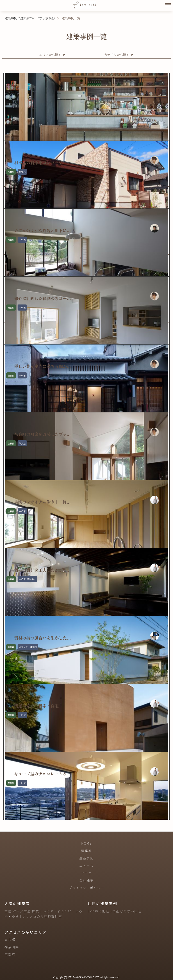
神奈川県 (12, 947)
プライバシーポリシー (86, 888)
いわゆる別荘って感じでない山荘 (115, 911)
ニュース (86, 866)
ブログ (86, 873)
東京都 (10, 940)
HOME (86, 843)
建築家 (86, 851)
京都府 (10, 954)
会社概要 (86, 880)
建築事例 (86, 858)
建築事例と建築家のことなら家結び (30, 18)
